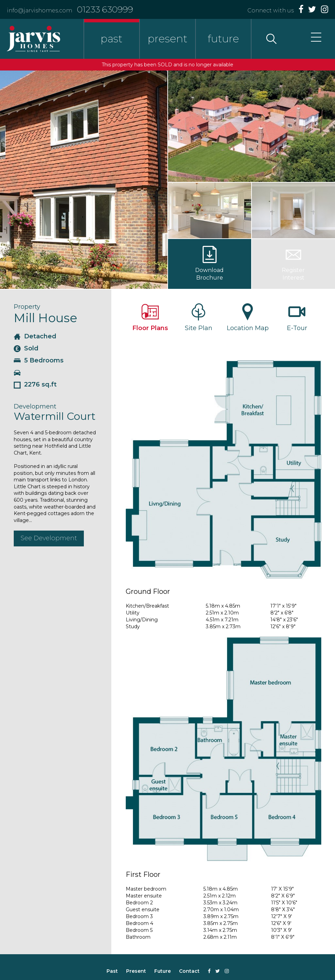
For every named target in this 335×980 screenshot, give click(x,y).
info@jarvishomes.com (40, 10)
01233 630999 (105, 9)
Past (112, 971)
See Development (49, 538)
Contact (189, 971)
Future (163, 971)
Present (136, 971)
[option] (84, 180)
